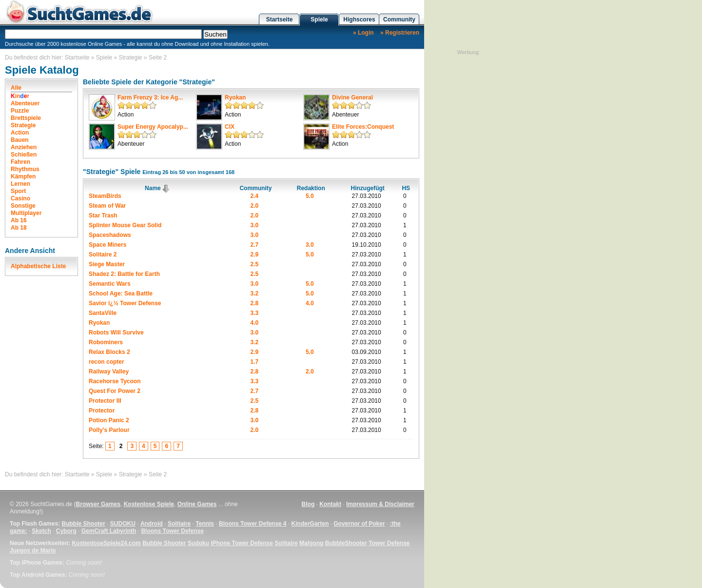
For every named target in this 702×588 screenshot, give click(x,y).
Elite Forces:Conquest (363, 127)
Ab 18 (19, 228)
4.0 (310, 303)
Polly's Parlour (109, 430)
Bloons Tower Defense (172, 531)
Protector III (105, 401)
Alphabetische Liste (38, 266)
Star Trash (103, 216)
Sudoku (198, 543)
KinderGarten (310, 524)
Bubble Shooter (83, 524)
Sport (18, 191)
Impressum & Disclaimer (380, 504)
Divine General (352, 98)
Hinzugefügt (367, 188)
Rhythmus (25, 169)
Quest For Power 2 (115, 391)
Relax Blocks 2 (109, 352)
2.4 (255, 196)
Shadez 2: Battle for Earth (124, 274)
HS (406, 188)
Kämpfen (23, 176)
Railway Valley (109, 372)
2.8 (255, 303)
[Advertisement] (468, 202)
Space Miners (107, 245)
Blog (308, 504)
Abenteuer (25, 103)
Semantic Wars (110, 284)
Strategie (131, 58)
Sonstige (23, 206)
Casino (20, 198)
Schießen (24, 155)
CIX (230, 127)
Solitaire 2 (103, 255)
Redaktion (311, 188)
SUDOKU (123, 524)
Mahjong (311, 543)
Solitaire (179, 524)
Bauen (20, 140)
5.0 (310, 196)
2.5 (255, 264)
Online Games (197, 504)
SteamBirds (105, 196)
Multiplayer (26, 213)
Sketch (41, 531)
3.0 (255, 225)
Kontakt (330, 504)
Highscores (359, 20)
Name (157, 188)
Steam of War (107, 206)
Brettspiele (26, 118)
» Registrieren (400, 33)
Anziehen (24, 147)
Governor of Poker (359, 524)
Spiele (319, 20)
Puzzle (20, 111)
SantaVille (103, 313)
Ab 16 (19, 220)
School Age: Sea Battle (121, 294)
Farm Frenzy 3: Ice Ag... (150, 98)
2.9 (255, 255)
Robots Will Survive (116, 333)
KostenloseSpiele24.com (106, 543)
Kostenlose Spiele (149, 504)
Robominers (106, 342)
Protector (102, 411)
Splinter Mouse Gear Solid (125, 225)
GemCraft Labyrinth (109, 531)
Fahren (20, 162)
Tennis (205, 524)
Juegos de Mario (33, 550)
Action (20, 133)
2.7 (255, 245)
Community (399, 20)
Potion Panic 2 (109, 420)
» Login (363, 33)
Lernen (20, 184)
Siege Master (107, 264)
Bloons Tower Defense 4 (253, 524)
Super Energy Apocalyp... (153, 127)
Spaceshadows (110, 235)
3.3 (255, 313)
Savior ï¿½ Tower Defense (125, 303)
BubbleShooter (346, 543)
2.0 (255, 206)
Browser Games (98, 504)
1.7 (255, 362)
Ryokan (235, 98)
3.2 (255, 294)
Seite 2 (158, 58)
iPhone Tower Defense (242, 543)
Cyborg (66, 531)
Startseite (280, 20)
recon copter (107, 362)
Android (152, 524)
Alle (16, 88)
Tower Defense (389, 543)
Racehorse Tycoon (115, 381)
